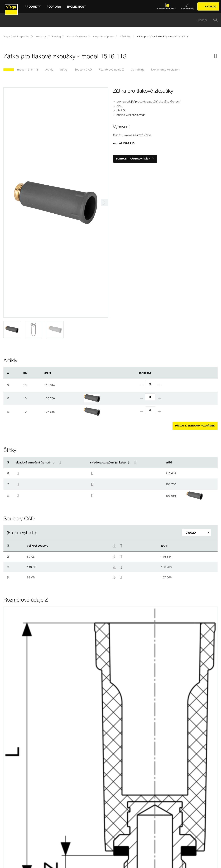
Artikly (49, 69)
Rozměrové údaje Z (111, 69)
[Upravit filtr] (196, 532)
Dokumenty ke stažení (166, 69)
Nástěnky (125, 36)
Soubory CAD (83, 69)
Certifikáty (138, 69)
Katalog (57, 36)
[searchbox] (108, 20)
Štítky (64, 69)
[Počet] (150, 384)
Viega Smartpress (103, 36)
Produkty (41, 36)
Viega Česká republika (16, 36)
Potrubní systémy (77, 36)
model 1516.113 (28, 69)
